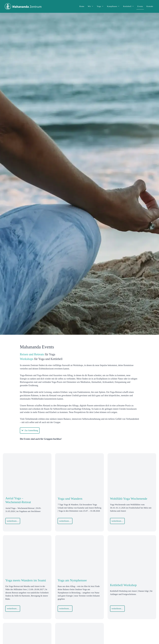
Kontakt (150, 6)
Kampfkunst (114, 6)
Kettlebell (129, 6)
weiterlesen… (13, 521)
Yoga (101, 6)
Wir (91, 6)
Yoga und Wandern (70, 499)
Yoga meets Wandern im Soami (26, 580)
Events (140, 6)
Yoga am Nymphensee (72, 580)
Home (82, 6)
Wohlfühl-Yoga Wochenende (129, 499)
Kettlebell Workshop (123, 585)
